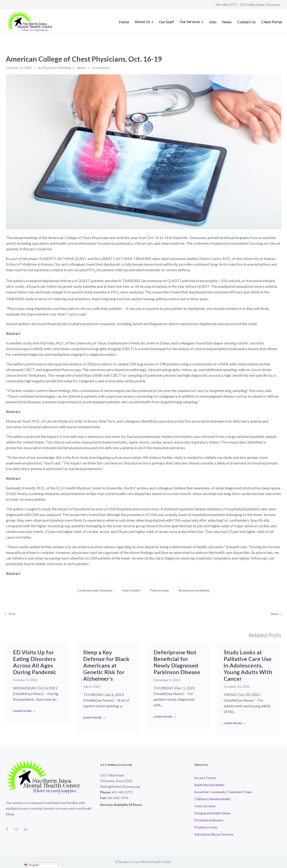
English (32, 865)
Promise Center (206, 827)
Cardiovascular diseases (95, 590)
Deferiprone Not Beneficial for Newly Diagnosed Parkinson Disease (177, 662)
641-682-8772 (226, 5)
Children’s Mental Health (212, 799)
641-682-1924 (118, 798)
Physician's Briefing (57, 68)
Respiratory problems (194, 590)
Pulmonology (160, 590)
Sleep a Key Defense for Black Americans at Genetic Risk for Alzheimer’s (106, 665)
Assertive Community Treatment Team (223, 792)
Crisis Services (205, 806)
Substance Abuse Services (214, 834)
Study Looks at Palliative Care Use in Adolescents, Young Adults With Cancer (248, 665)
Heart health (131, 590)
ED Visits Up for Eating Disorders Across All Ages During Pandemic (35, 662)
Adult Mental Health (209, 785)
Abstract (13, 333)
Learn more (22, 711)
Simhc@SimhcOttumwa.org (120, 786)
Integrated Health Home (212, 813)
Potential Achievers (209, 820)
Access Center (205, 778)
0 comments (101, 68)
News (81, 68)
